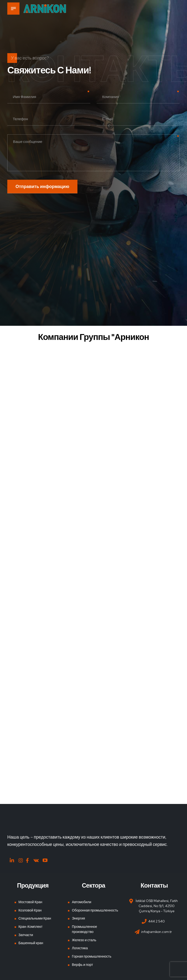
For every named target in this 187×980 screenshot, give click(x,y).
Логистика (80, 948)
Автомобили (82, 902)
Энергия (78, 918)
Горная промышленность (92, 956)
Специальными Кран (35, 918)
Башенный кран (31, 943)
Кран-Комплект (31, 927)
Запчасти (26, 935)
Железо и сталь (84, 940)
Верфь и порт (82, 965)
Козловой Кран (30, 910)
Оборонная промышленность (95, 910)
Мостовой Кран (30, 902)
